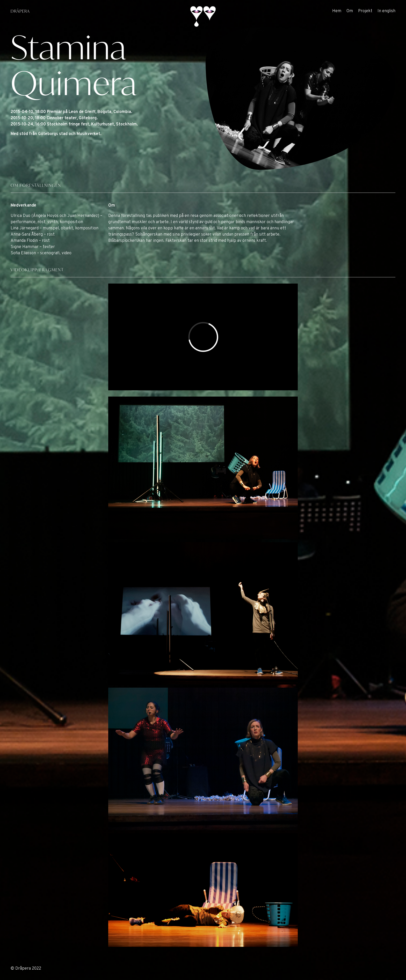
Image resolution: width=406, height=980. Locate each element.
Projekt (365, 11)
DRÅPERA (20, 11)
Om (350, 11)
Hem (337, 11)
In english (386, 11)
